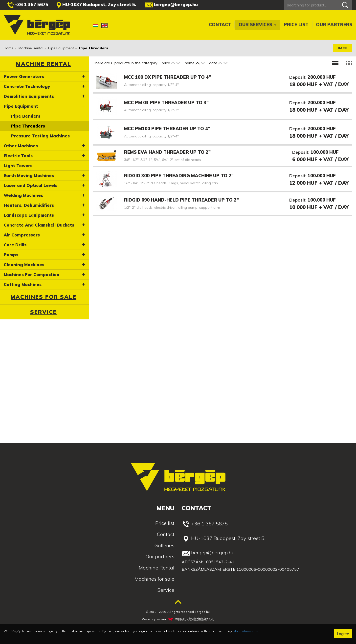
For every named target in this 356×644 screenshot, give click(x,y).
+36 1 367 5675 (28, 5)
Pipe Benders (26, 116)
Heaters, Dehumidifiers (29, 205)
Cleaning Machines (24, 265)
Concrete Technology (27, 86)
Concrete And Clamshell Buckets (39, 225)
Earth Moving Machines (29, 175)
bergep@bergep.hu (171, 5)
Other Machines (21, 146)
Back (343, 48)
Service (44, 312)
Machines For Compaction (32, 274)
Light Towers (18, 166)
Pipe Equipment (61, 48)
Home (9, 48)
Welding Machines (23, 195)
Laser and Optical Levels (31, 185)
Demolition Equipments (29, 96)
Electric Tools (18, 156)
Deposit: (298, 77)
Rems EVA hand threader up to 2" (167, 152)
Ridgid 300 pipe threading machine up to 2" (179, 176)
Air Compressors (22, 235)
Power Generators (24, 76)
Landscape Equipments (29, 215)
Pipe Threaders (28, 126)
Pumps (11, 255)
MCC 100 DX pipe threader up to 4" (167, 77)
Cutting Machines (23, 284)
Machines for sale (44, 297)
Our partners (334, 25)
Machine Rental (31, 48)
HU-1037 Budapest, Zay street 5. (96, 5)
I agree (343, 634)
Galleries (164, 545)
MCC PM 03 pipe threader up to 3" (166, 103)
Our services (257, 25)
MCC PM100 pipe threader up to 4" (167, 129)
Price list (296, 25)
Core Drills (15, 245)
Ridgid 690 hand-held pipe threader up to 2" (181, 200)
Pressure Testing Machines (40, 136)
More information (246, 631)
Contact (220, 25)
